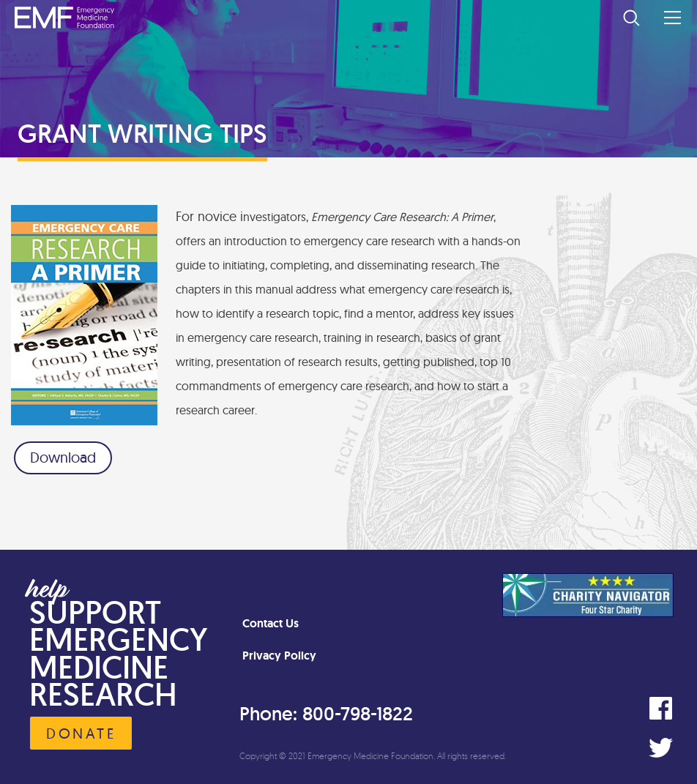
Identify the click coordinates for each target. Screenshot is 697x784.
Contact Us (271, 623)
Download (63, 457)
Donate (81, 733)
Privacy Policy (279, 656)
